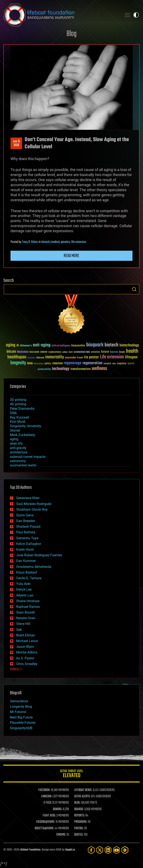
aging (14, 439)
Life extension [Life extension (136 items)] (112, 357)
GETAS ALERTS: (82, 796)
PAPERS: (79, 828)
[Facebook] (91, 850)
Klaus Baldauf (27, 572)
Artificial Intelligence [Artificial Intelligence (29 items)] (61, 346)
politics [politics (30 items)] (48, 364)
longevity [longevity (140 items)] (18, 363)
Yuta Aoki (23, 584)
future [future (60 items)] (105, 352)
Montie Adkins (27, 652)
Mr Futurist (18, 712)
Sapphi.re (70, 850)
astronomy (18, 461)
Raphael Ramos (28, 607)
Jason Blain (25, 647)
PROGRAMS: (81, 822)
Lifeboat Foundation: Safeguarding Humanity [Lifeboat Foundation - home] (61, 15)
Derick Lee (24, 589)
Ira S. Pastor (25, 658)
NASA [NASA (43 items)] (30, 364)
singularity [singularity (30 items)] (122, 364)
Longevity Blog (21, 707)
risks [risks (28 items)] (114, 364)
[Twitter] (100, 850)
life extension (79, 242)
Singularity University (26, 426)
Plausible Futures (23, 723)
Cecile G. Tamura (29, 578)
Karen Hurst (25, 549)
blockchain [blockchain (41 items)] (23, 352)
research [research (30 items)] (107, 364)
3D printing (18, 400)
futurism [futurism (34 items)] (114, 352)
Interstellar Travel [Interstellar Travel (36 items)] (74, 358)
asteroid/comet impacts (28, 457)
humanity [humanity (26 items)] (31, 358)
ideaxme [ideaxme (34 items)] (40, 358)
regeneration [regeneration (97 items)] (92, 363)
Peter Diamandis (22, 409)
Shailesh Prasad (28, 527)
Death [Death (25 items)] (71, 352)
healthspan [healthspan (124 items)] (17, 357)
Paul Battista (26, 532)
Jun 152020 (16, 143)
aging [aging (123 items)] (11, 345)
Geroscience (19, 701)
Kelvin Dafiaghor (29, 544)
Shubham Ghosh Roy (32, 510)
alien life (16, 443)
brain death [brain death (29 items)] (34, 352)
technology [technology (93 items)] (61, 369)
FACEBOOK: (44, 790)
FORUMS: (61, 835)
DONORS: (58, 809)
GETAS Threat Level (71, 774)
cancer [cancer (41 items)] (44, 352)
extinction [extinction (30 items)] (95, 352)
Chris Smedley (27, 664)
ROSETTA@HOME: (44, 828)
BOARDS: (79, 809)
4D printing (18, 404)
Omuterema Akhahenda (34, 567)
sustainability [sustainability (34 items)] (44, 370)
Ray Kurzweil (19, 417)
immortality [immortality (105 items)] (55, 357)
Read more (71, 256)
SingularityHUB (21, 728)
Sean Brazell (25, 612)
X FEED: (48, 803)
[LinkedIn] (108, 850)
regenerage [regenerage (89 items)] (73, 363)
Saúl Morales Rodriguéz (34, 504)
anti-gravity (18, 448)
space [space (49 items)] (131, 363)
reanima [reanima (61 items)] (58, 363)
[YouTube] (117, 850)
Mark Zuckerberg (22, 435)
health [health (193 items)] (132, 351)
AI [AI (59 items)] (18, 346)
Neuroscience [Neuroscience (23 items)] (39, 364)
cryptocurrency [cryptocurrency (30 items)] (55, 352)
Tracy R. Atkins (30, 242)
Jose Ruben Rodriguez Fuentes (39, 555)
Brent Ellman (26, 635)
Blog (71, 34)
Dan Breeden (26, 521)
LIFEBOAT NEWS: (83, 790)
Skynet (15, 430)
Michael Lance (27, 641)
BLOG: (77, 803)
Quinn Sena (25, 515)
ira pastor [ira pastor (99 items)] (91, 357)
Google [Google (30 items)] (122, 352)
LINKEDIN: (46, 796)
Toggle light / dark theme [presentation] (136, 15)
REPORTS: (79, 816)
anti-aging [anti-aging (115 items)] (42, 345)
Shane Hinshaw (28, 601)
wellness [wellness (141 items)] (99, 369)
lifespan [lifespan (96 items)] (131, 357)
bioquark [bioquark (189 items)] (95, 345)
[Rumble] (125, 850)
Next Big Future (21, 717)
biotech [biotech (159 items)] (111, 345)
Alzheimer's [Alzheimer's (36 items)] (26, 346)
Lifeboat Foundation (30, 850)
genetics (65, 242)
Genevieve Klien (28, 498)
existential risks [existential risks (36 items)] (82, 352)
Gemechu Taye (27, 538)
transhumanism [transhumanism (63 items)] (81, 369)
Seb (19, 630)
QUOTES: (79, 835)
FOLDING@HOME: (46, 822)
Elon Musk (18, 422)
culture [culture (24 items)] (65, 352)
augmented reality (23, 465)
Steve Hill (23, 624)
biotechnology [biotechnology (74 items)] (129, 345)
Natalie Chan (26, 618)
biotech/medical (50, 242)
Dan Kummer (26, 561)
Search (134, 289)
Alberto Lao (25, 595)
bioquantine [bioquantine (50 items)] (78, 345)
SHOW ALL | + (16, 669)
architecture (19, 452)
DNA (13, 413)
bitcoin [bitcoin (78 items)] (11, 352)
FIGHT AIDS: (49, 816)
